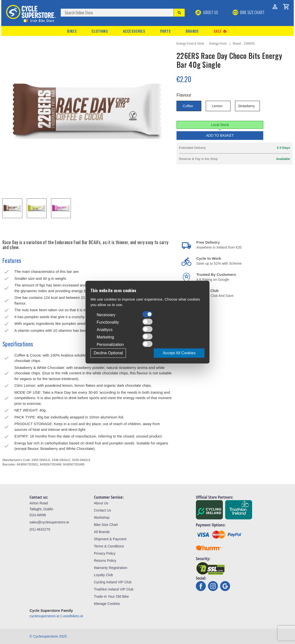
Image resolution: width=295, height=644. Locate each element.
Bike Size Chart (106, 525)
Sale (220, 31)
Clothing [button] (100, 31)
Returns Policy (105, 561)
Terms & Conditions (109, 546)
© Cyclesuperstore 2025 (48, 636)
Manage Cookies (107, 604)
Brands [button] (192, 31)
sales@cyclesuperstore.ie (49, 522)
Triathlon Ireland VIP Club (114, 589)
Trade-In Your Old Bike (111, 596)
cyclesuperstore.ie (44, 616)
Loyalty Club (103, 575)
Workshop (102, 517)
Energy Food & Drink (190, 44)
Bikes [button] (72, 31)
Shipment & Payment (110, 539)
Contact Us (103, 510)
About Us (207, 12)
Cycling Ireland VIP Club (113, 582)
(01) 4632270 (40, 529)
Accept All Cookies (179, 353)
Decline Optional (108, 353)
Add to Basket (220, 135)
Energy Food (218, 44)
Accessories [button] (134, 31)
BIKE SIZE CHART (249, 12)
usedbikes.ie (73, 616)
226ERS (249, 44)
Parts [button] (165, 31)
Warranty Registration (111, 568)
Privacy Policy (105, 553)
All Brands (102, 532)
